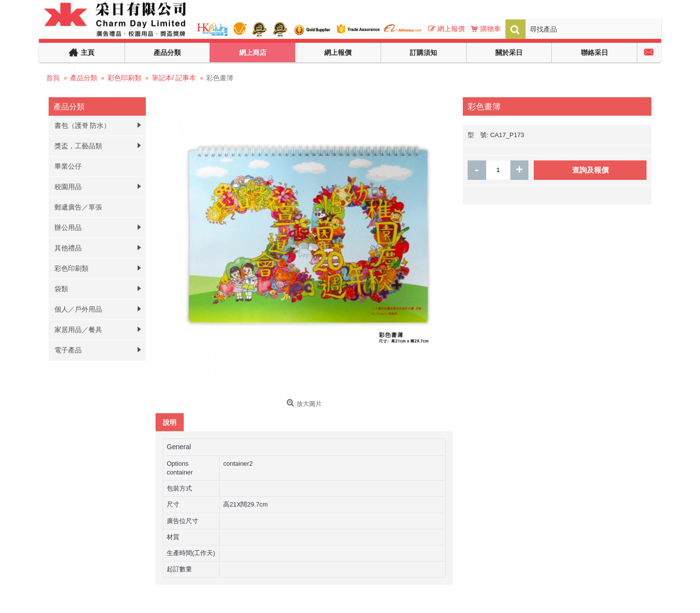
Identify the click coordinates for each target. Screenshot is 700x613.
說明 (170, 422)
